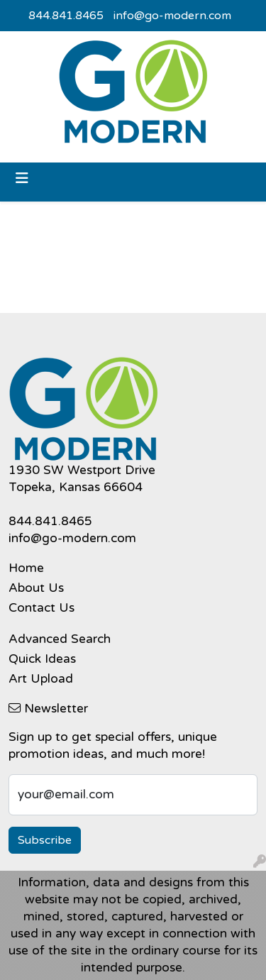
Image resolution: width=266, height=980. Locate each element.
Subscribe (45, 840)
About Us (36, 588)
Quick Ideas (42, 659)
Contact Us (41, 608)
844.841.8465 (66, 16)
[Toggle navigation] (22, 178)
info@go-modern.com (172, 16)
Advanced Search (60, 639)
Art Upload (41, 679)
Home (26, 568)
